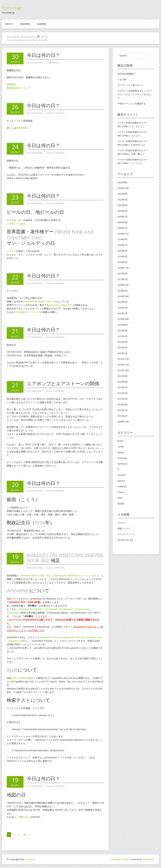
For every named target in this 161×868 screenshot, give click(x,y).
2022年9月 (123, 194)
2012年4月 (123, 405)
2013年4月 (123, 342)
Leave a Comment (55, 113)
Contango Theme (120, 859)
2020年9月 (123, 211)
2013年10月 (123, 319)
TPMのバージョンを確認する (132, 104)
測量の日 (23, 817)
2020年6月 (123, 222)
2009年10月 (123, 422)
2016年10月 (123, 285)
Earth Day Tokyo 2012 (61, 305)
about (9, 24)
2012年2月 (123, 416)
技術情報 (25, 24)
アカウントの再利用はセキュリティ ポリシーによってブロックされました (135, 94)
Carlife (121, 447)
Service (121, 481)
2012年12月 (123, 359)
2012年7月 (123, 387)
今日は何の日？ (43, 55)
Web (120, 498)
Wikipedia (21, 128)
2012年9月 (123, 376)
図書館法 (11, 84)
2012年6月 (123, 393)
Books (121, 441)
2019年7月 (123, 245)
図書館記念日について (18, 88)
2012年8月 (123, 382)
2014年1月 (123, 313)
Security (122, 475)
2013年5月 (123, 336)
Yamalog (11, 8)
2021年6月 (123, 205)
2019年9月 (123, 239)
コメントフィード (126, 534)
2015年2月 (123, 308)
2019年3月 (123, 256)
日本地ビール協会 (16, 224)
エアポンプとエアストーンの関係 (63, 384)
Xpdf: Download (20, 678)
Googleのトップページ (28, 312)
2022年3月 (123, 199)
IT (118, 469)
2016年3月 (123, 291)
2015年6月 (123, 302)
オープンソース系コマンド (130, 85)
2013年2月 (123, 353)
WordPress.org (125, 540)
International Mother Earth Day (40, 301)
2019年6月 (123, 251)
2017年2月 (123, 279)
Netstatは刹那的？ (127, 74)
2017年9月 (123, 274)
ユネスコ (11, 251)
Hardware (123, 464)
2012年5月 (123, 399)
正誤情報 (41, 24)
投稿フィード (124, 528)
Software (122, 486)
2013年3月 (123, 348)
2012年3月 (123, 410)
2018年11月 (123, 268)
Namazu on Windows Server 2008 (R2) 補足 (65, 558)
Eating (120, 452)
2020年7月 (123, 217)
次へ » (27, 835)
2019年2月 (123, 262)
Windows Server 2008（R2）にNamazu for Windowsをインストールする (60, 575)
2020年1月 (123, 228)
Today (121, 492)
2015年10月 (123, 296)
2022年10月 (123, 188)
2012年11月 (123, 365)
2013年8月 (123, 325)
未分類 (121, 504)
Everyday (122, 458)
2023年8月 (123, 182)
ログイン (122, 523)
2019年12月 (123, 234)
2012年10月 (123, 370)
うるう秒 (122, 79)
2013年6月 (123, 330)
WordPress (148, 859)
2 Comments (52, 62)
